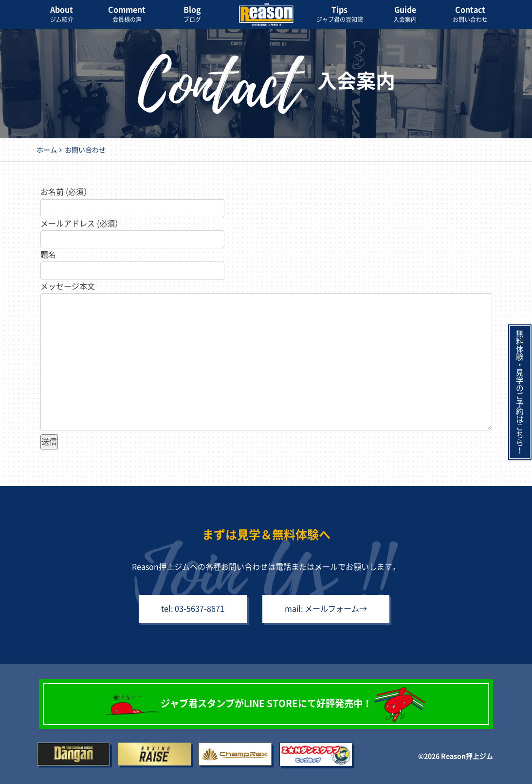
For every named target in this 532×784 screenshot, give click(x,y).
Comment (127, 15)
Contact (470, 15)
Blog (192, 15)
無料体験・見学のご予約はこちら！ (520, 392)
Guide (405, 15)
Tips (340, 15)
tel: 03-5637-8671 (192, 609)
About (62, 15)
